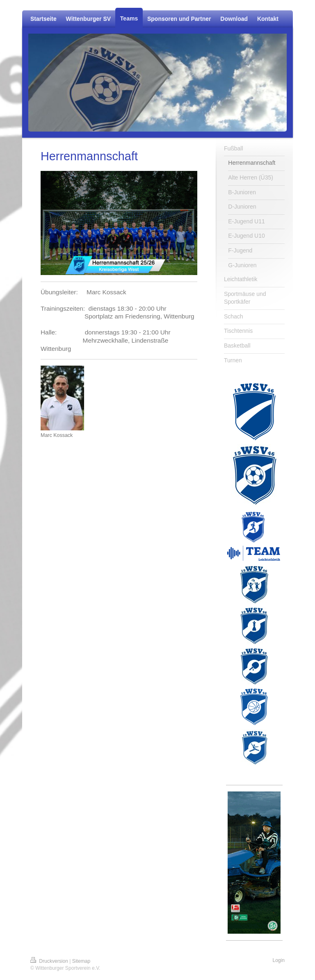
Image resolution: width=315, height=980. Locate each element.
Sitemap (81, 961)
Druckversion (50, 961)
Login (278, 960)
